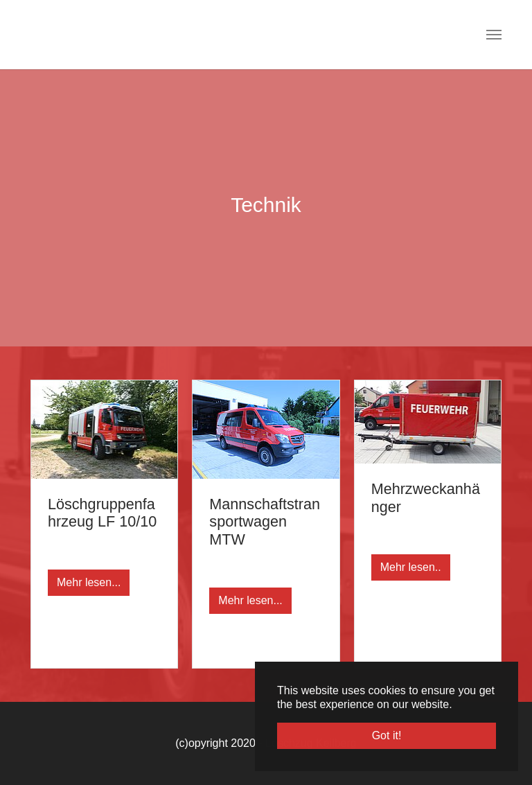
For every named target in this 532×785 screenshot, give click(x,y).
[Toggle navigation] (494, 35)
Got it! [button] (387, 735)
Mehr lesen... (89, 582)
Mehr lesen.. (411, 567)
